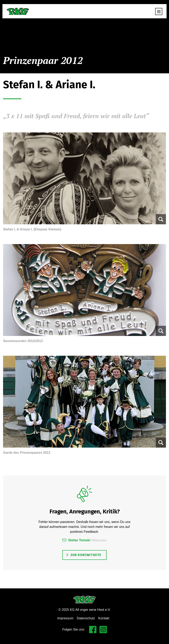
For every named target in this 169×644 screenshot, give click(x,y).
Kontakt (104, 618)
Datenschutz (86, 618)
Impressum (65, 618)
